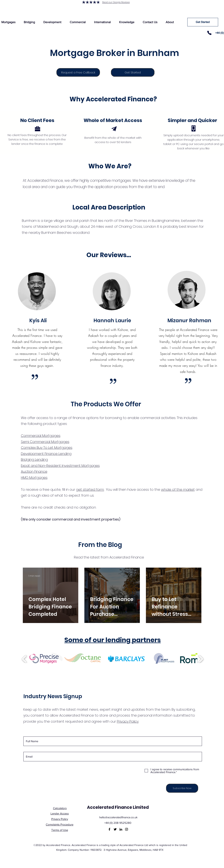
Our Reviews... (109, 255)
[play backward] (24, 659)
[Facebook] (109, 829)
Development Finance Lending (46, 454)
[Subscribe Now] (182, 788)
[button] (29, 22)
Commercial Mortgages (41, 436)
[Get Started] (203, 22)
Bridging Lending (34, 460)
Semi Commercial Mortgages (45, 442)
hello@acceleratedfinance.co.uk (118, 817)
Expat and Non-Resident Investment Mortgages (60, 466)
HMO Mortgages (34, 478)
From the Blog (100, 545)
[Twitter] (115, 829)
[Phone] (209, 33)
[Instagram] (127, 829)
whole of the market (178, 490)
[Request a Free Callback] (78, 72)
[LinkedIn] (121, 829)
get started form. (90, 490)
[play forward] (201, 659)
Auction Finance (34, 471)
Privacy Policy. (128, 721)
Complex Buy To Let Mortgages (47, 448)
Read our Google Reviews (116, 2)
